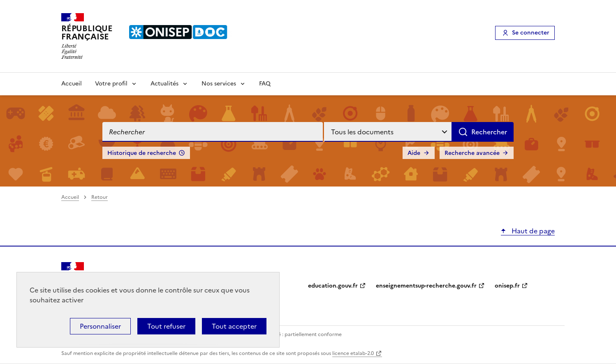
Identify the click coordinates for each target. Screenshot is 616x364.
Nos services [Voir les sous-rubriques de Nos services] (219, 84)
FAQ (265, 84)
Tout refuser (166, 326)
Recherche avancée (472, 153)
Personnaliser (100, 326)
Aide (414, 153)
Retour (100, 197)
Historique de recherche (142, 153)
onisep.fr (507, 286)
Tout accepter (234, 326)
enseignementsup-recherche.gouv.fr (426, 286)
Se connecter (531, 33)
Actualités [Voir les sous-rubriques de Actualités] (164, 84)
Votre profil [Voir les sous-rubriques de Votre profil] (111, 84)
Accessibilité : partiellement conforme (296, 334)
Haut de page (532, 231)
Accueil (72, 84)
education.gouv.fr (333, 286)
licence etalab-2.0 (353, 353)
